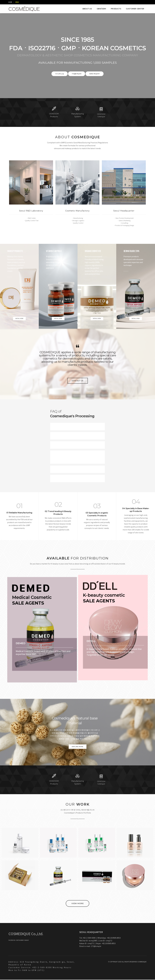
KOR (10, 2)
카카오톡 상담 (60, 74)
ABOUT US (87, 9)
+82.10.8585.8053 (114, 938)
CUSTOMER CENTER (135, 9)
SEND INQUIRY (95, 74)
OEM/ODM (101, 9)
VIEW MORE (78, 904)
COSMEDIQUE (142, 962)
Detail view (19, 318)
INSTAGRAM (20, 941)
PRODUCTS (116, 9)
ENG (17, 2)
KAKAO (27, 941)
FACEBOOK (12, 941)
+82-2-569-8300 (89, 938)
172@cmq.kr (77, 74)
